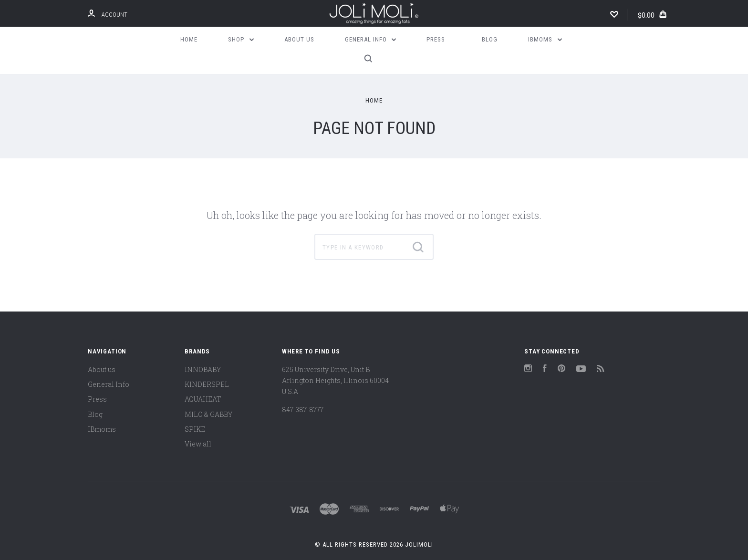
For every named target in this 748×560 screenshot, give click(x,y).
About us (299, 39)
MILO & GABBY (208, 414)
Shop (241, 39)
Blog (490, 39)
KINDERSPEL (207, 384)
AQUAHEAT (203, 399)
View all (198, 444)
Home (189, 39)
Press (436, 39)
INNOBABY (203, 369)
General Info (371, 39)
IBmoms (545, 39)
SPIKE (195, 429)
